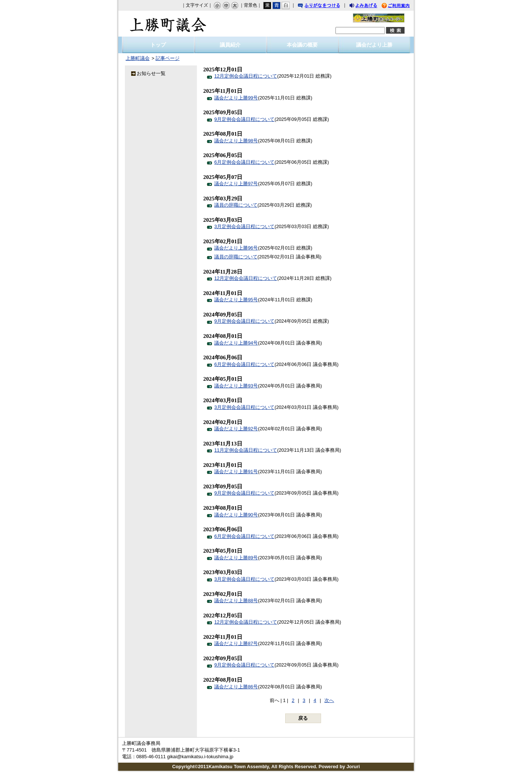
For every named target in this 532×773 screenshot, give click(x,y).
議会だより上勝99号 (236, 98)
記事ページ (168, 58)
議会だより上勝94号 (236, 343)
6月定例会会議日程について (244, 162)
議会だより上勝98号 (236, 141)
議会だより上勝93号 (236, 386)
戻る (303, 718)
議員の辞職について (236, 205)
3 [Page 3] (304, 700)
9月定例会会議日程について (244, 119)
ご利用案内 (401, 6)
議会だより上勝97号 (236, 184)
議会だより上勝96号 (236, 248)
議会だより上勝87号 (236, 643)
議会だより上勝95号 (236, 300)
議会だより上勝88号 (236, 601)
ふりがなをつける (326, 6)
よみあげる (370, 6)
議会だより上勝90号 (236, 515)
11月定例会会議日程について (246, 450)
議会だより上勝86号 (236, 687)
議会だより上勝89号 (236, 558)
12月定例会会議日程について (246, 76)
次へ (329, 700)
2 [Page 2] (293, 700)
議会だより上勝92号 (236, 429)
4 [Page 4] (315, 700)
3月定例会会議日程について (244, 226)
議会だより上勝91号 (236, 472)
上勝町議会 (168, 24)
